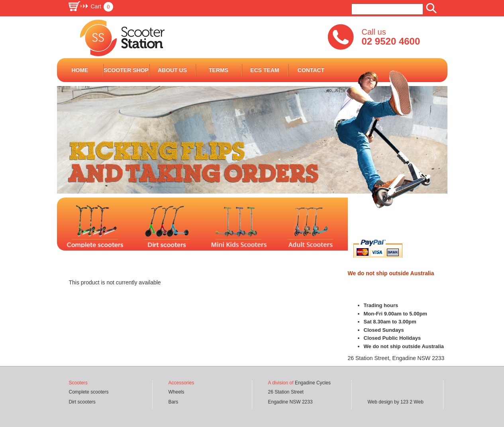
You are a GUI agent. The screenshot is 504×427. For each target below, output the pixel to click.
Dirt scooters (82, 402)
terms (219, 70)
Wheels (176, 392)
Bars (174, 402)
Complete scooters (89, 392)
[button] (90, 6)
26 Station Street (286, 392)
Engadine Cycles (313, 383)
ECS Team (265, 70)
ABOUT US (172, 70)
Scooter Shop (126, 70)
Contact (311, 70)
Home (80, 70)
